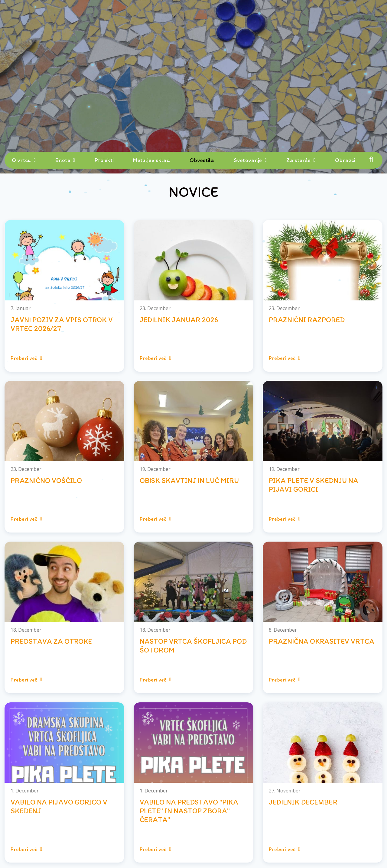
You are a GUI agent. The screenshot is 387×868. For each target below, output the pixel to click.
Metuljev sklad (151, 160)
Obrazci (345, 160)
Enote (63, 160)
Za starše (298, 160)
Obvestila (202, 160)
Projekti (104, 160)
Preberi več (26, 358)
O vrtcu (21, 160)
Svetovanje (248, 160)
